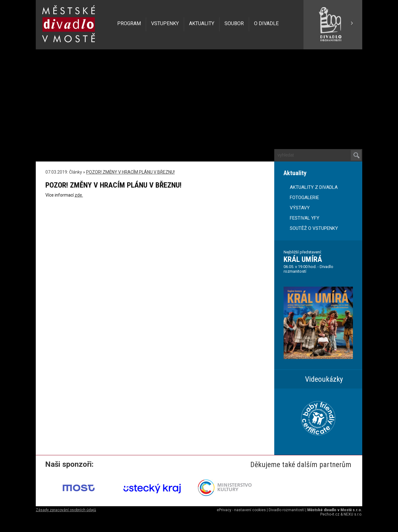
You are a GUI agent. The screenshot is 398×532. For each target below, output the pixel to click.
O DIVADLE (266, 23)
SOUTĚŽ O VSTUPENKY (314, 228)
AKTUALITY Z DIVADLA (314, 187)
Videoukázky (324, 379)
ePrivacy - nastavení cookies (241, 510)
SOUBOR (234, 23)
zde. (79, 195)
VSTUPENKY (165, 23)
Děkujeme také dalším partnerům (301, 465)
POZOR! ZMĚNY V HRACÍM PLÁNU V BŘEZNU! (130, 172)
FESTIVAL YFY (305, 218)
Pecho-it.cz (330, 514)
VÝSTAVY (300, 208)
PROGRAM (129, 23)
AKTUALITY (202, 23)
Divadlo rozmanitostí (287, 510)
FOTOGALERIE (304, 198)
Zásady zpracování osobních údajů (66, 510)
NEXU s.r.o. (353, 514)
